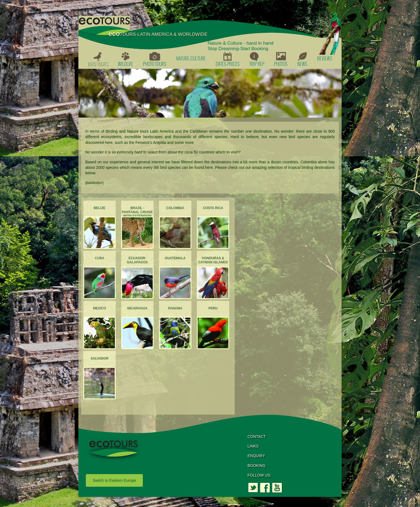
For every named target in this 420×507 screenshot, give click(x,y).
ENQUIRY (256, 456)
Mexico (99, 308)
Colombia (175, 208)
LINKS (253, 446)
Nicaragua (137, 308)
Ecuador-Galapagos (137, 260)
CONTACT (257, 437)
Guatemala (175, 258)
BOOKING (256, 466)
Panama (175, 308)
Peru (213, 308)
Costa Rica (213, 208)
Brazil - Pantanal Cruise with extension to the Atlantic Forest (137, 216)
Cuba (100, 258)
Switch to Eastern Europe (114, 480)
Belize (100, 208)
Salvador (100, 358)
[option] (210, 93)
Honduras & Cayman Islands (213, 260)
